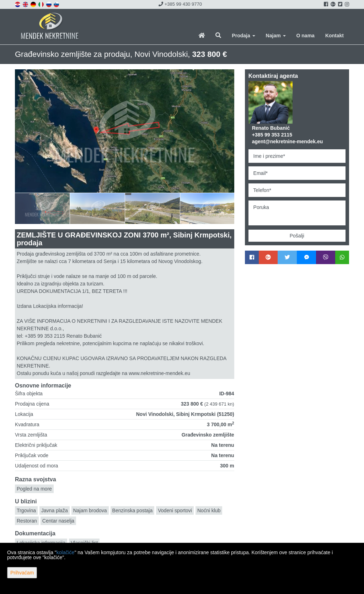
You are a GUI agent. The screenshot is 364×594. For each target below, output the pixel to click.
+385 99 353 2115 (272, 135)
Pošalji (297, 236)
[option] (42, 208)
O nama (306, 36)
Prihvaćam (22, 573)
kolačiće (66, 552)
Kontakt (334, 36)
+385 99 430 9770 (180, 4)
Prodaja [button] (243, 36)
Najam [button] (276, 36)
